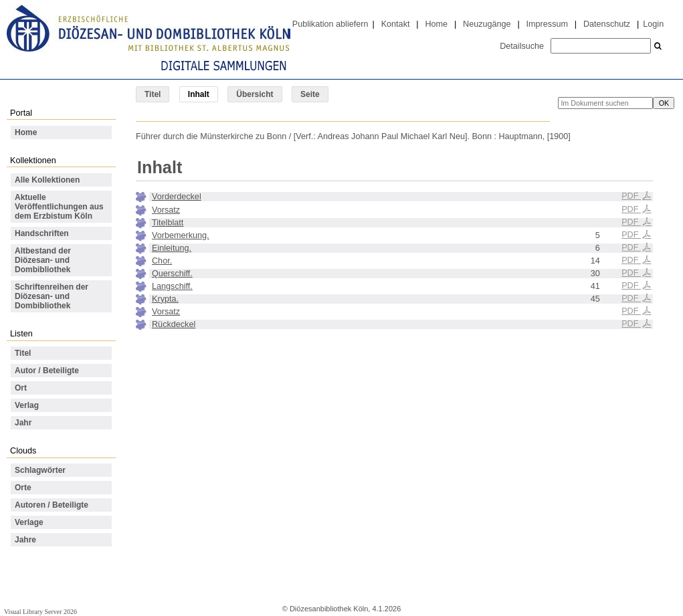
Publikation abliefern (330, 24)
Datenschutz (607, 24)
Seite (310, 94)
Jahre (25, 540)
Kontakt (396, 24)
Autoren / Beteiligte (52, 505)
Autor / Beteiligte (47, 371)
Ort (21, 388)
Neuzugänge (487, 24)
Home (436, 24)
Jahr (23, 423)
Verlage (29, 522)
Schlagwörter (40, 470)
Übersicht (255, 94)
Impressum (547, 24)
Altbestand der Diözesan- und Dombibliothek (43, 260)
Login (653, 24)
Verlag (27, 405)
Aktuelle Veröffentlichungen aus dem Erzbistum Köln (59, 207)
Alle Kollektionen (47, 180)
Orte (23, 488)
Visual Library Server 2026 (40, 612)
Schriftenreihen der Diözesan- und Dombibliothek (52, 296)
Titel (153, 94)
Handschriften (42, 233)
